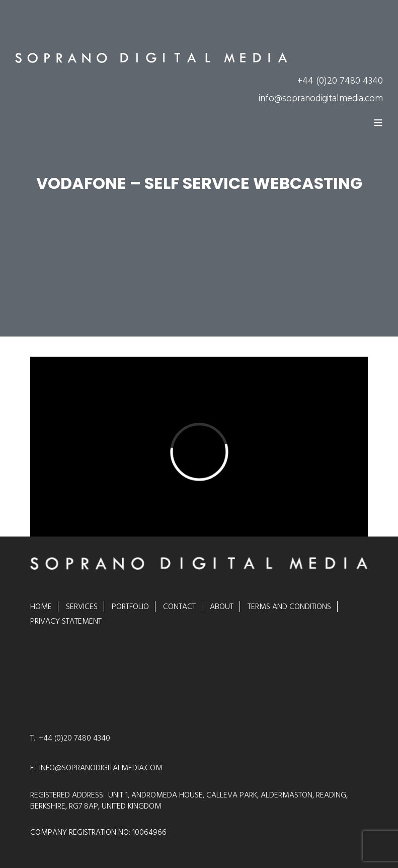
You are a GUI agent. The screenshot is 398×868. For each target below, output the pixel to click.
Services (82, 607)
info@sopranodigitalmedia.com (321, 98)
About (222, 607)
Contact (179, 607)
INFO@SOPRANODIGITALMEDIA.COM (101, 768)
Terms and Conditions (289, 607)
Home (41, 607)
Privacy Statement (66, 621)
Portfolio (130, 607)
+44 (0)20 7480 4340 (340, 81)
